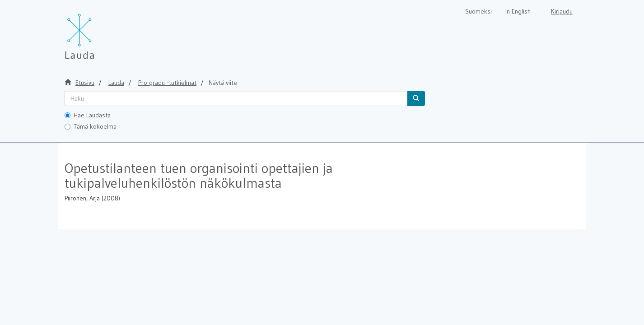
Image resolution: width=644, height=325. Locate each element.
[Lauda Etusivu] (98, 32)
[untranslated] (236, 98)
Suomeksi (478, 11)
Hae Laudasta (88, 115)
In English (518, 11)
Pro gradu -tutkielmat (167, 83)
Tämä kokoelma (91, 126)
